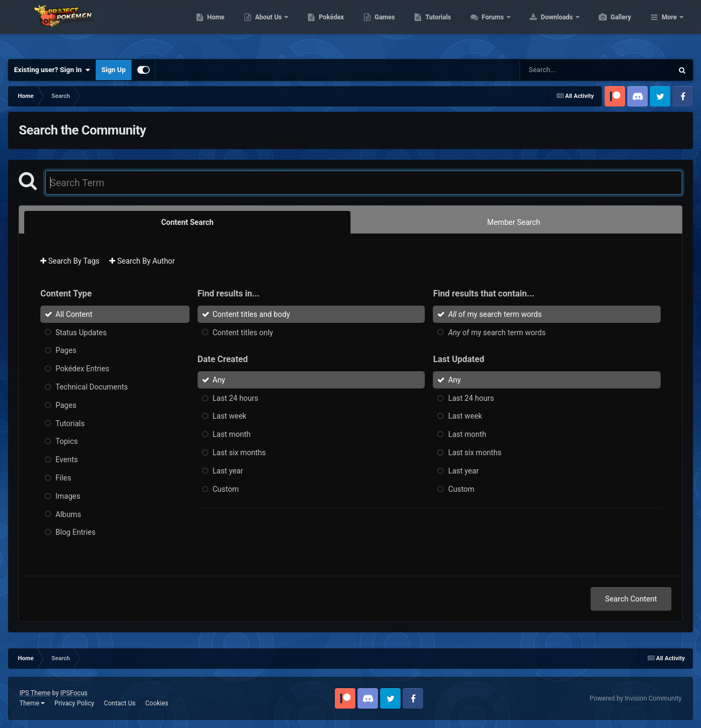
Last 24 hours (236, 398)
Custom (226, 489)
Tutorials (489, 27)
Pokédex (382, 27)
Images (68, 496)
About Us (320, 27)
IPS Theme (35, 693)
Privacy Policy (74, 703)
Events (66, 460)
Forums (545, 27)
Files (63, 478)
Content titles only (243, 332)
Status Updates (81, 332)
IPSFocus (74, 693)
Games (436, 27)
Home (267, 27)
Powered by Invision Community (636, 698)
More (669, 27)
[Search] (569, 70)
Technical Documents (92, 387)
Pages (66, 350)
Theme (32, 703)
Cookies (157, 703)
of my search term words (495, 314)
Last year (228, 471)
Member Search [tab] (514, 222)
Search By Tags (70, 261)
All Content (74, 314)
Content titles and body (251, 314)
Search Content (631, 599)
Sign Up (113, 70)
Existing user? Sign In (52, 70)
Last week (230, 416)
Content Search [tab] (187, 222)
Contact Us (120, 703)
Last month (232, 434)
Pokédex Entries (82, 369)
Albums (68, 514)
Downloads (609, 27)
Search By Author (142, 261)
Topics (66, 441)
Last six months (239, 453)
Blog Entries (76, 532)
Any (219, 380)
